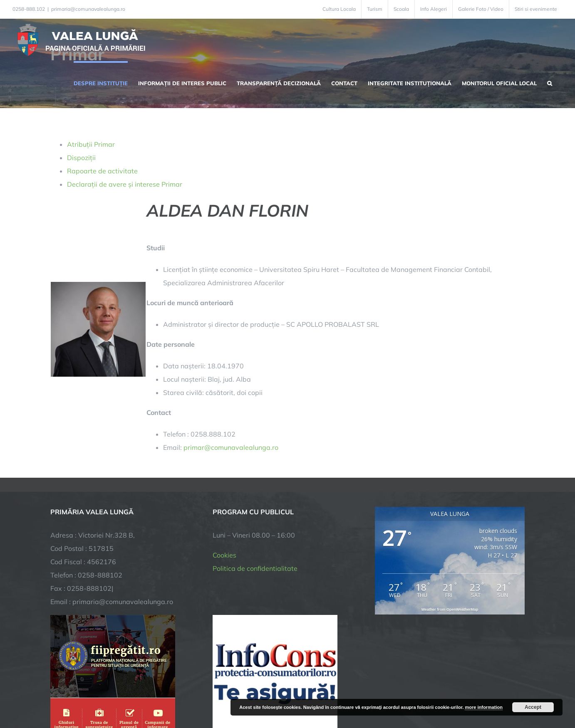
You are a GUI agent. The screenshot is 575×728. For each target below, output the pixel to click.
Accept (533, 707)
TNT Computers (141, 693)
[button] (550, 82)
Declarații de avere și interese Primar (125, 184)
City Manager (180, 693)
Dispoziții (81, 158)
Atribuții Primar (91, 144)
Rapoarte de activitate (102, 171)
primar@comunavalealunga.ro (231, 447)
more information (483, 707)
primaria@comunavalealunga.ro (88, 9)
